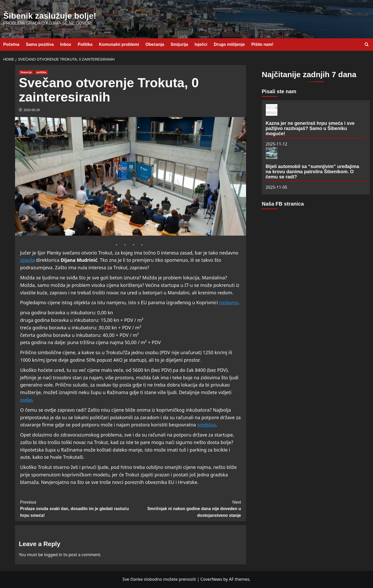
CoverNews (211, 579)
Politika (85, 44)
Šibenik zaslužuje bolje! (50, 16)
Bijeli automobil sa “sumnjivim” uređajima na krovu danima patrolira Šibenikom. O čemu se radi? (313, 172)
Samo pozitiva (40, 44)
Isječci (201, 44)
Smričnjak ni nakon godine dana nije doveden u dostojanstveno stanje (186, 508)
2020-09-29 (32, 110)
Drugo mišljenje (229, 44)
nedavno (229, 302)
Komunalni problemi (119, 44)
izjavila (27, 260)
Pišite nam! (262, 44)
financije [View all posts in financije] (26, 72)
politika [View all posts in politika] (41, 72)
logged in (53, 555)
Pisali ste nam (279, 91)
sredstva (206, 425)
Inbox (66, 44)
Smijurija (180, 44)
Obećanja (155, 44)
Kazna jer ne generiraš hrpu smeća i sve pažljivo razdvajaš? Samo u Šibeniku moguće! (310, 128)
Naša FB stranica (283, 204)
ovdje (26, 400)
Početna (11, 44)
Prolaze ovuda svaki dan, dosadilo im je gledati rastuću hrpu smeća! (75, 508)
